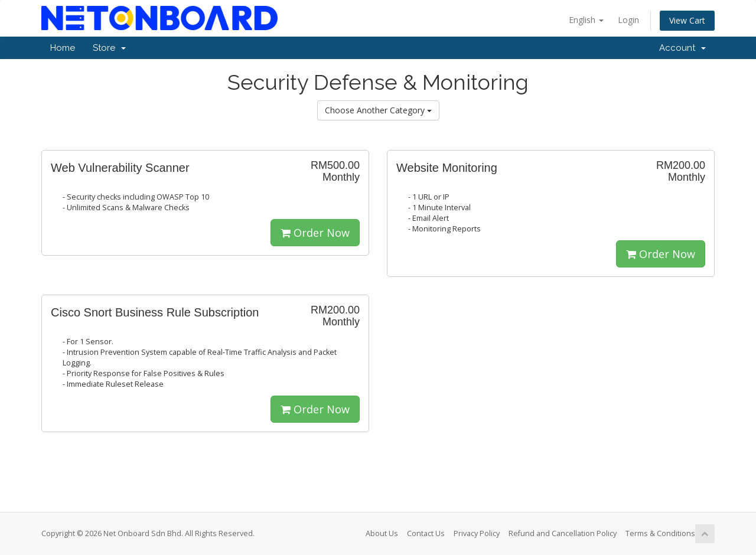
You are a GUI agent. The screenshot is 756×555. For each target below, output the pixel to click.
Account (682, 48)
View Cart (687, 20)
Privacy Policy (477, 533)
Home (63, 48)
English (586, 20)
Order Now (315, 233)
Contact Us (426, 533)
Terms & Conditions (660, 533)
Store (109, 48)
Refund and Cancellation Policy (563, 533)
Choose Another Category (378, 110)
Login (628, 20)
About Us (382, 533)
